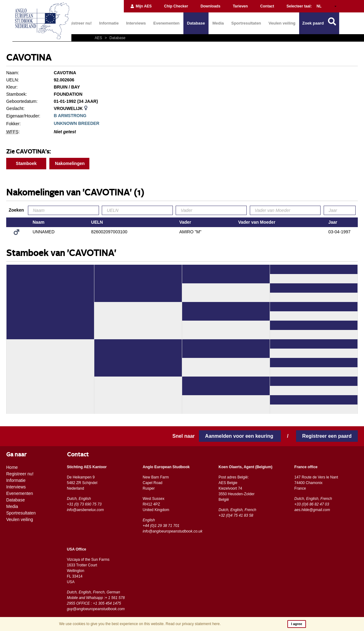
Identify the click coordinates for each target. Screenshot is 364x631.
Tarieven (240, 6)
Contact (267, 6)
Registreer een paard (327, 436)
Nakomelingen (70, 163)
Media (218, 23)
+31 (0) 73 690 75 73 (84, 504)
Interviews (136, 23)
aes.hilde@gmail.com (312, 510)
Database (196, 23)
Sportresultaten (246, 23)
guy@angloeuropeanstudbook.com (96, 609)
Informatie (109, 23)
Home (12, 467)
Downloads (210, 6)
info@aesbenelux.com (85, 510)
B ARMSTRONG (70, 116)
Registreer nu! (78, 23)
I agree (297, 624)
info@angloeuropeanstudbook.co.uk (173, 531)
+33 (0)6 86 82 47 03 (312, 504)
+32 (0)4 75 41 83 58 (236, 515)
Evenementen (166, 23)
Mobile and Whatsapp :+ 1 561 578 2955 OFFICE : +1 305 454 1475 (96, 601)
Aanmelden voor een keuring (240, 436)
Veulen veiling (282, 23)
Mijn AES (141, 6)
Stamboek (26, 163)
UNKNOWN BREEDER (76, 123)
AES (99, 38)
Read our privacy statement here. (193, 624)
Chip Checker (176, 6)
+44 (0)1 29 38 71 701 (161, 526)
